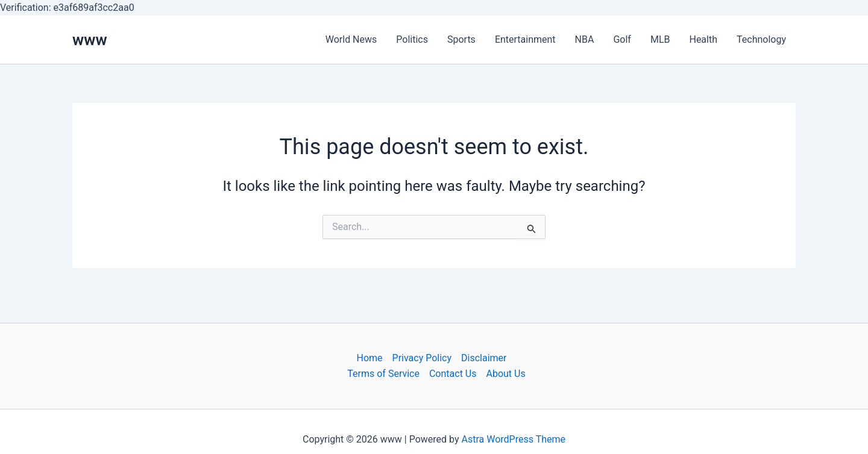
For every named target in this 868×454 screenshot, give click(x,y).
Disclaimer (484, 358)
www (90, 40)
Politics (412, 39)
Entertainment (525, 39)
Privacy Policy (422, 358)
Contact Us (453, 374)
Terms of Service (383, 374)
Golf (622, 39)
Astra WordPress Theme (514, 439)
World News (351, 39)
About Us (505, 374)
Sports (461, 39)
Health (703, 39)
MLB (660, 39)
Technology (761, 39)
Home (369, 358)
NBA (585, 39)
